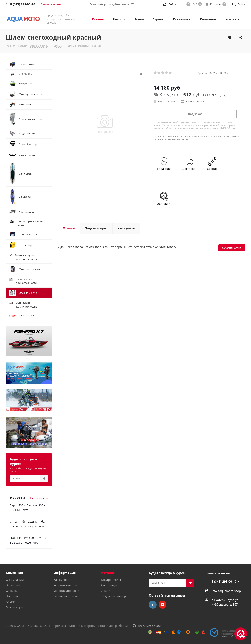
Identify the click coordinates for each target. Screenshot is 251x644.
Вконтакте (153, 605)
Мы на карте (15, 607)
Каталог (108, 573)
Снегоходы (109, 585)
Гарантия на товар (67, 596)
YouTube (163, 605)
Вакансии (13, 585)
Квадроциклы (111, 580)
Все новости (39, 498)
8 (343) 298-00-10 (224, 582)
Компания (14, 573)
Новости (12, 596)
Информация (65, 573)
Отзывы (12, 591)
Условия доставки (66, 591)
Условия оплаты (65, 585)
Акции (10, 601)
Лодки (106, 591)
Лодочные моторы (115, 596)
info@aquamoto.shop (226, 591)
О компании (15, 580)
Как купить (61, 580)
